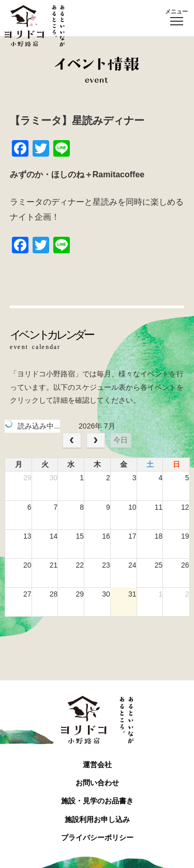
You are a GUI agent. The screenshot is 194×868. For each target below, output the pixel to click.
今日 (121, 440)
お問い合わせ (97, 783)
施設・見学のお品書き (97, 801)
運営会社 (97, 765)
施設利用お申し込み (97, 819)
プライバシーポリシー (97, 837)
